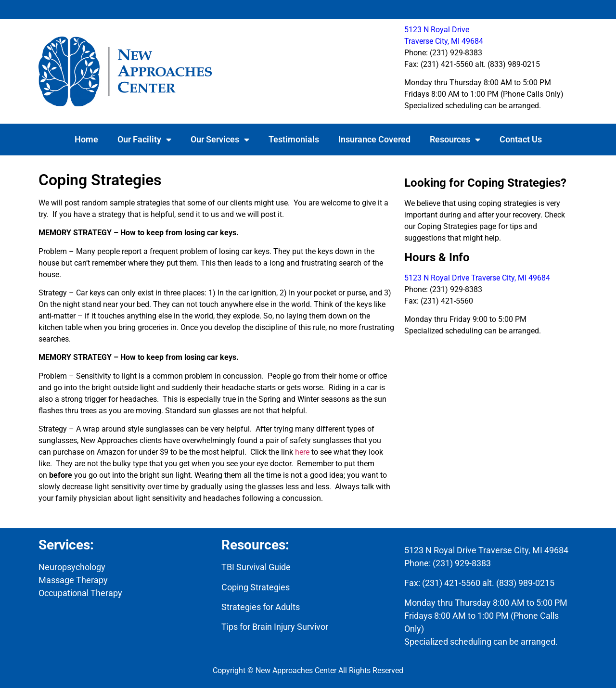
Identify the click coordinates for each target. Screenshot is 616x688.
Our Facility (144, 140)
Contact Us (521, 139)
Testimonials (294, 139)
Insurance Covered (374, 139)
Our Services (220, 140)
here (302, 452)
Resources (455, 140)
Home (86, 139)
